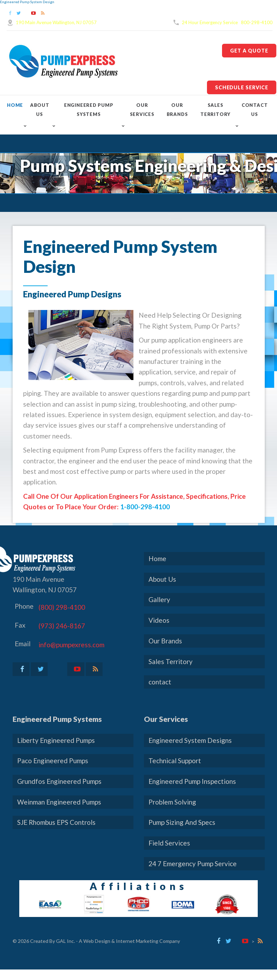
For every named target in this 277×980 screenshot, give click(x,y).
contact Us (255, 110)
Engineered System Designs (190, 740)
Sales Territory (215, 110)
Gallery (159, 599)
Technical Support (175, 761)
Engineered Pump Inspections (192, 781)
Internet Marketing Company (148, 941)
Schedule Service (242, 87)
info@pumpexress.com (71, 645)
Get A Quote (249, 51)
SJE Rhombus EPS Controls (56, 822)
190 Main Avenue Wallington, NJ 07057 (56, 22)
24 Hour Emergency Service (210, 22)
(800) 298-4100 (62, 607)
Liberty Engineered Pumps (56, 740)
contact (160, 682)
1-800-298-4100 (145, 507)
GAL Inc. (65, 941)
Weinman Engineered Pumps (59, 802)
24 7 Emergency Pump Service (193, 864)
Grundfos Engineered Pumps (59, 781)
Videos (159, 620)
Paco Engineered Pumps (53, 761)
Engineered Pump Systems (89, 110)
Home (15, 105)
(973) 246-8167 (62, 626)
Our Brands (177, 110)
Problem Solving (172, 802)
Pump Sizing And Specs (182, 822)
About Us (40, 110)
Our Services (142, 110)
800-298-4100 (257, 22)
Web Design (97, 941)
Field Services (169, 843)
